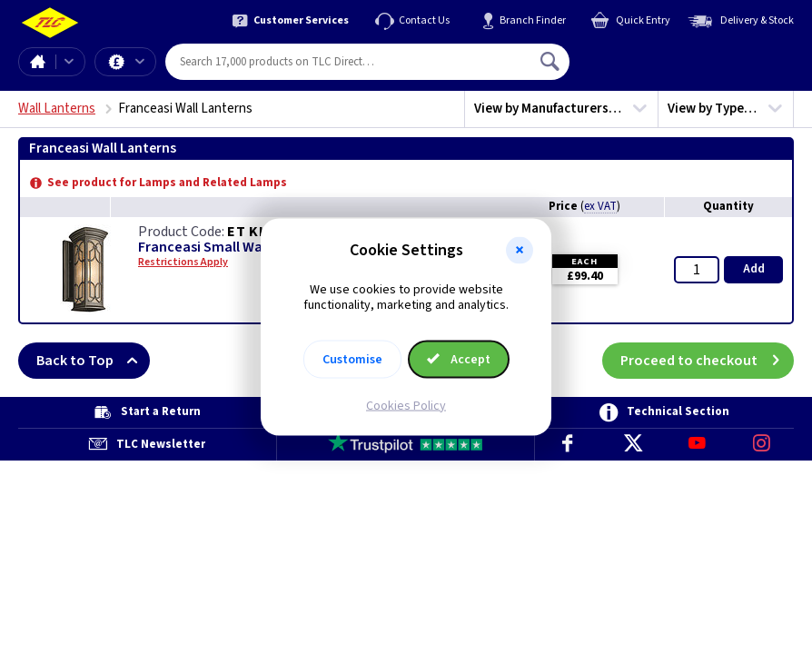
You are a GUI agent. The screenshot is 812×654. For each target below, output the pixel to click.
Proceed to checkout (707, 361)
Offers (140, 62)
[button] (520, 251)
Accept (459, 359)
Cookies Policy (406, 405)
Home (37, 62)
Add (754, 269)
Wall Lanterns (57, 109)
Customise (352, 359)
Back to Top (93, 361)
